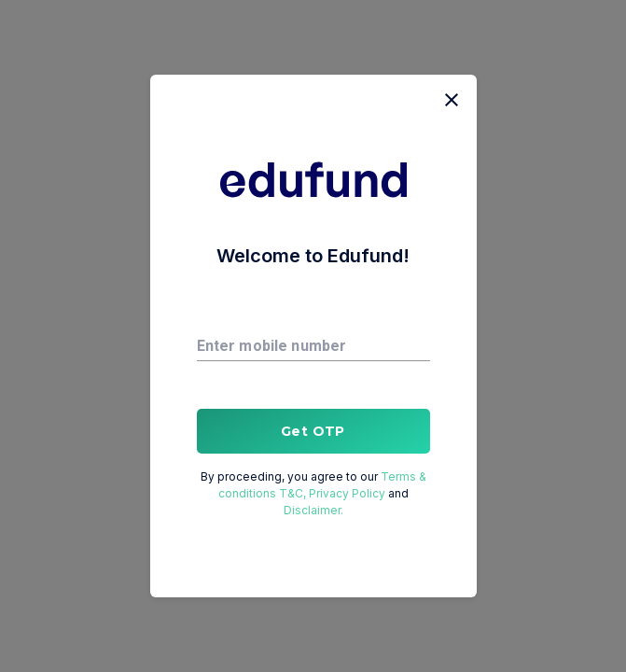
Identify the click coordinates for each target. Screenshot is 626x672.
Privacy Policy (348, 493)
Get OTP (313, 431)
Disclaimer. (313, 510)
